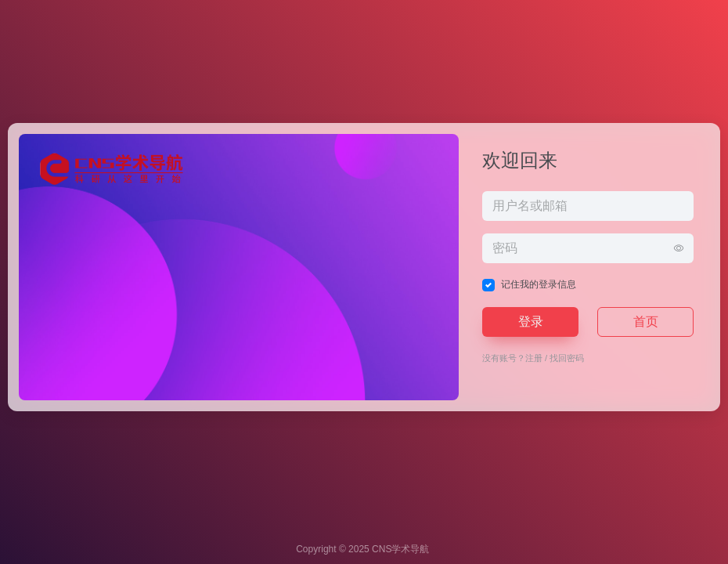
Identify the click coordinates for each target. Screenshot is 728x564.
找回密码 (567, 358)
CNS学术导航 (400, 549)
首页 (646, 322)
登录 (531, 322)
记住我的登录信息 (539, 284)
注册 (534, 358)
